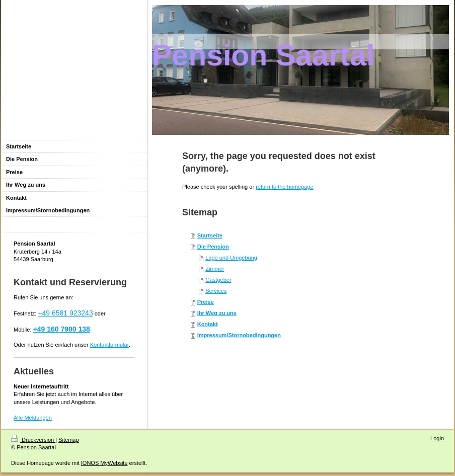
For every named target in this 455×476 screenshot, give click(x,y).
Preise (206, 302)
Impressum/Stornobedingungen (239, 335)
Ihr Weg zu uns (217, 313)
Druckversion (33, 440)
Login (437, 438)
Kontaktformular (109, 345)
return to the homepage (284, 187)
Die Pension (213, 247)
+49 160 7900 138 (62, 329)
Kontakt (208, 324)
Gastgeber (218, 280)
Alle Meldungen (33, 418)
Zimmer (215, 269)
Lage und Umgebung (231, 258)
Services (216, 291)
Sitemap (68, 440)
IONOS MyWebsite (104, 463)
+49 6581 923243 (65, 313)
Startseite (210, 235)
